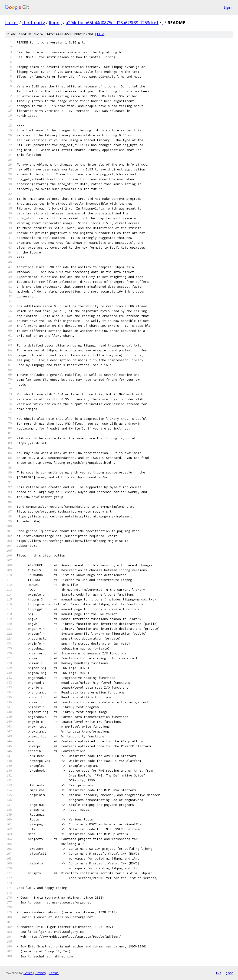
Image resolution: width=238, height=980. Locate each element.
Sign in (228, 7)
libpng (55, 23)
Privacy (41, 973)
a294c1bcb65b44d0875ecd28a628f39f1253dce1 (112, 23)
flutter (12, 23)
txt (218, 973)
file (100, 34)
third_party (33, 23)
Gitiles (28, 973)
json (230, 973)
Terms (54, 973)
